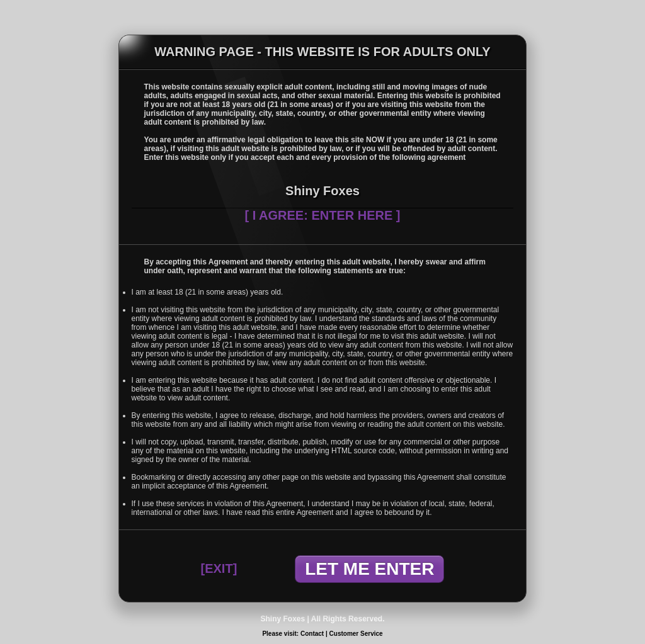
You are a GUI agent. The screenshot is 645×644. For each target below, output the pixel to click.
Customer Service (356, 634)
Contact (312, 634)
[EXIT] (219, 568)
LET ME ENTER (369, 569)
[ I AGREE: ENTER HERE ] (322, 215)
